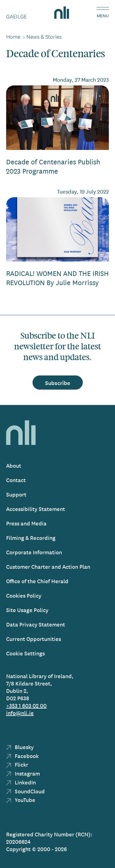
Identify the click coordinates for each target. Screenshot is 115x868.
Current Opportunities (34, 639)
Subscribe (58, 383)
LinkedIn (21, 782)
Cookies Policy (24, 595)
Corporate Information (34, 552)
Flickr (17, 764)
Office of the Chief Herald (37, 581)
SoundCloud (25, 791)
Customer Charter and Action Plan (48, 566)
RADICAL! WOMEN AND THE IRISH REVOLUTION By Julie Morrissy (57, 278)
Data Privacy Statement (36, 624)
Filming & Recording (31, 538)
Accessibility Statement (36, 509)
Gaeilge (16, 16)
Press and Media (26, 523)
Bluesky (20, 747)
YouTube (21, 800)
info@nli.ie (20, 713)
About (14, 465)
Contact (16, 480)
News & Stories (44, 37)
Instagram (23, 773)
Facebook (22, 756)
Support (16, 494)
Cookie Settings (25, 653)
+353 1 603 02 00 (26, 705)
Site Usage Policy (27, 610)
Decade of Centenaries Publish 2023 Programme (53, 166)
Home (13, 37)
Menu (103, 16)
